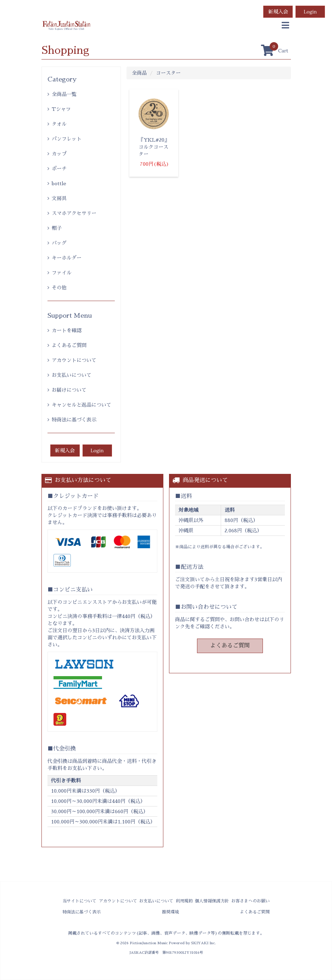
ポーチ (59, 169)
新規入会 (278, 12)
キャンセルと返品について (81, 405)
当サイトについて (79, 901)
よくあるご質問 (69, 345)
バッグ (59, 243)
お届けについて (69, 390)
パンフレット (67, 139)
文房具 (59, 198)
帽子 (57, 228)
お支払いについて (72, 375)
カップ (59, 154)
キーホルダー (67, 258)
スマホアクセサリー (74, 213)
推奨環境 (170, 912)
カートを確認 (67, 330)
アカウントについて (74, 360)
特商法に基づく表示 (74, 420)
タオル (59, 124)
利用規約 (184, 901)
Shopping (65, 50)
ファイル (62, 273)
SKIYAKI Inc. (203, 943)
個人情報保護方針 (212, 901)
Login (310, 12)
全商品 (139, 73)
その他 (59, 288)
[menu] (285, 26)
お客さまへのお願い (251, 901)
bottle (59, 183)
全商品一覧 (64, 94)
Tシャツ (61, 109)
